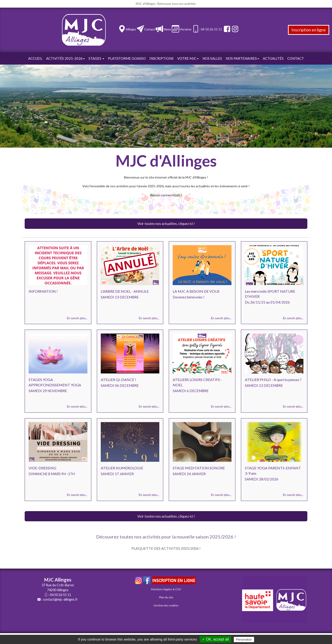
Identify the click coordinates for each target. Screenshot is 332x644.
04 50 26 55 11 (60, 595)
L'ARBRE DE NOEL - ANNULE (125, 291)
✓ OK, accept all (215, 639)
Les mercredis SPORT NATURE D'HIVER (270, 294)
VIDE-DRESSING (42, 468)
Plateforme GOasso (127, 58)
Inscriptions (162, 58)
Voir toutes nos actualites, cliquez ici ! (166, 224)
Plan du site (166, 597)
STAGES (96, 58)
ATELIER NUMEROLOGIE (122, 468)
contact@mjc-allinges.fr (60, 599)
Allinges (131, 29)
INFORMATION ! (43, 291)
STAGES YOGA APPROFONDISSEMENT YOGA (55, 382)
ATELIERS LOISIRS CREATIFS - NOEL (197, 382)
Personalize (244, 640)
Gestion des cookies (166, 605)
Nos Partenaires (242, 58)
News (167, 29)
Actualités (273, 58)
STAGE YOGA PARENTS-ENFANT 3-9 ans (273, 471)
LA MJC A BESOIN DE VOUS (196, 291)
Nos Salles (212, 58)
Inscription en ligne (309, 30)
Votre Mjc (188, 58)
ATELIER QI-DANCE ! (118, 380)
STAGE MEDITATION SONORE (199, 468)
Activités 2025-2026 (65, 58)
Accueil (35, 58)
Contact (150, 29)
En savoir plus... (77, 318)
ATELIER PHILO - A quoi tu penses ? (273, 380)
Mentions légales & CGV (166, 589)
